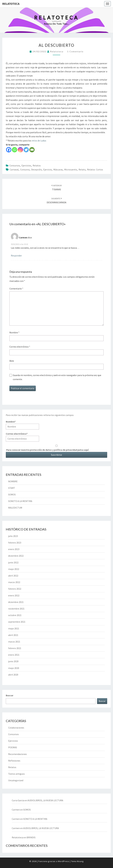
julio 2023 (13, 536)
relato (82, 170)
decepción (36, 170)
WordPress (64, 861)
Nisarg (80, 861)
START (12, 488)
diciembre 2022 (16, 556)
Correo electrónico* (22, 437)
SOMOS (12, 494)
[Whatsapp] (15, 150)
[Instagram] (20, 150)
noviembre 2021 (16, 609)
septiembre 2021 (17, 622)
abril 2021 (13, 635)
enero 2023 (14, 549)
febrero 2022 (15, 589)
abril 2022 (13, 576)
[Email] (32, 150)
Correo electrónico (20, 347)
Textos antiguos (16, 774)
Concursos (15, 165)
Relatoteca (11, 4)
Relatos (37, 165)
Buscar (10, 695)
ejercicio (48, 170)
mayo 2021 (14, 628)
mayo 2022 (14, 569)
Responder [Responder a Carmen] (16, 256)
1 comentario (75, 51)
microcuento (71, 170)
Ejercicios (26, 165)
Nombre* (22, 425)
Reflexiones (14, 761)
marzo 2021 (14, 642)
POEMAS (13, 747)
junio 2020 (13, 661)
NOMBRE (13, 481)
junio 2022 (13, 562)
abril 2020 (13, 675)
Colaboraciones (16, 728)
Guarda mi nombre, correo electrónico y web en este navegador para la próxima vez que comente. (57, 377)
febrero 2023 (15, 543)
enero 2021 (14, 655)
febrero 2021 (15, 648)
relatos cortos (95, 170)
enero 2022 (14, 595)
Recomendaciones (18, 754)
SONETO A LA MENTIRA (20, 501)
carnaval (14, 170)
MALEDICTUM (15, 508)
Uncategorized (16, 780)
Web (12, 361)
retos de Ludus (39, 141)
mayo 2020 (14, 668)
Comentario (16, 289)
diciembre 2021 (16, 602)
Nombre (14, 332)
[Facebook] (9, 150)
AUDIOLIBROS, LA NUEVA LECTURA (45, 800)
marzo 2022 (14, 582)
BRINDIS (31, 837)
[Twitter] (26, 150)
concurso (25, 170)
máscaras (58, 170)
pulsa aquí (83, 450)
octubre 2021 (15, 615)
